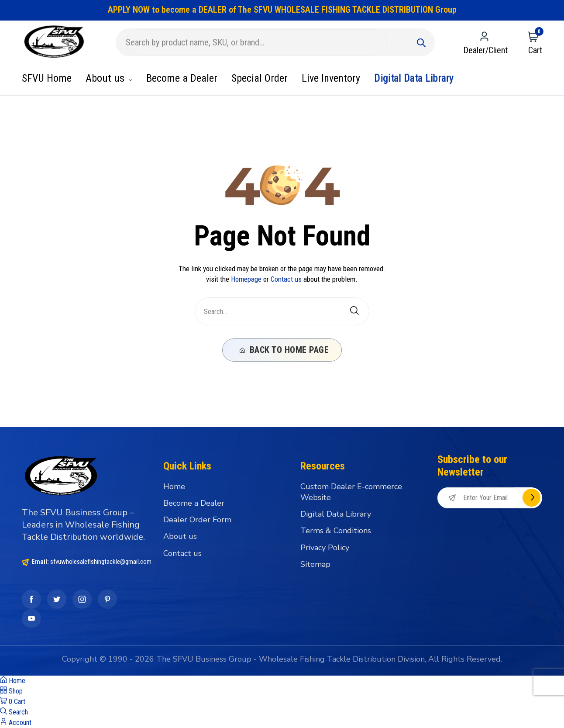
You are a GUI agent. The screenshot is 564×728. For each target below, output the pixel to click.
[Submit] (421, 42)
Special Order (260, 78)
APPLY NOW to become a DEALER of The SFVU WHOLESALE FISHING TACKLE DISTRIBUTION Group (282, 10)
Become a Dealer (182, 78)
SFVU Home (47, 78)
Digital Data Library (414, 78)
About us (109, 78)
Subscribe (531, 498)
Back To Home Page (284, 350)
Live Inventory (331, 78)
